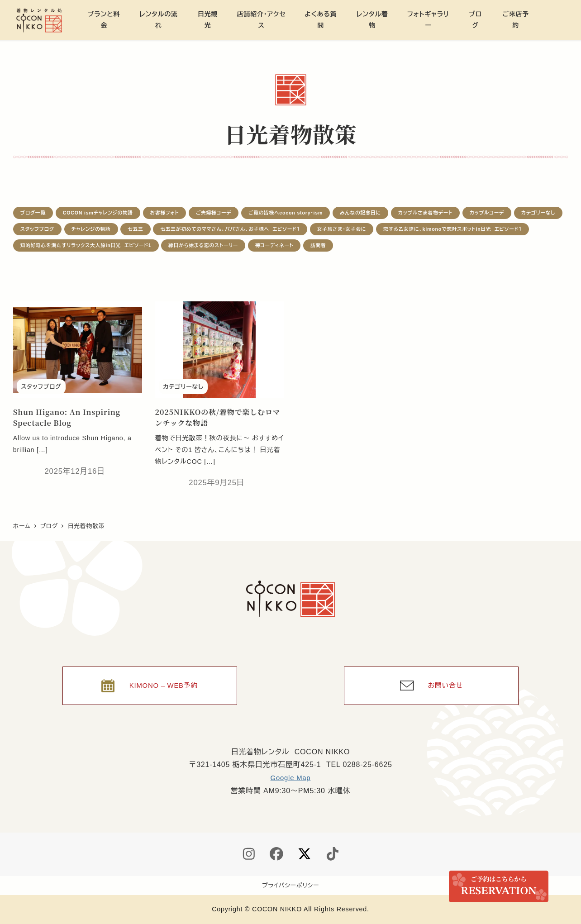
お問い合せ (446, 683)
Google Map (290, 777)
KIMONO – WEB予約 (164, 683)
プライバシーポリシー (290, 885)
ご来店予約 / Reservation (499, 886)
